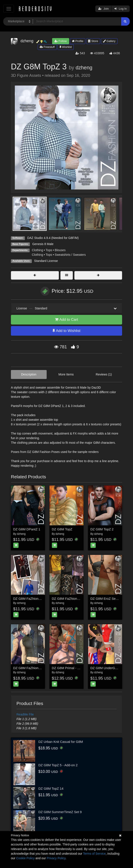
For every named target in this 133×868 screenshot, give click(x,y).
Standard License (46, 261)
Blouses (60, 250)
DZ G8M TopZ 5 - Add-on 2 (58, 765)
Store (93, 41)
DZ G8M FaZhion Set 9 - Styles (36, 599)
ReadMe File (25, 714)
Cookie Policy (25, 858)
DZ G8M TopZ (62, 529)
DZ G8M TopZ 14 (51, 788)
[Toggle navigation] (9, 9)
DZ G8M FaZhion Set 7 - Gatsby (37, 668)
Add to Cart (66, 320)
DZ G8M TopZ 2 (102, 529)
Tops (49, 250)
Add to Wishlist (66, 331)
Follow (61, 41)
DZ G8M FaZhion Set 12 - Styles (76, 599)
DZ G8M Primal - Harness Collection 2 (80, 668)
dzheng (84, 68)
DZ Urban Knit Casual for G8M (61, 742)
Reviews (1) (104, 374)
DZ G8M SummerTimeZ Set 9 (60, 812)
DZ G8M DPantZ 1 (27, 529)
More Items (66, 374)
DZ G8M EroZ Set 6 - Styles (111, 599)
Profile (78, 41)
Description (29, 374)
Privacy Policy (56, 858)
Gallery (109, 41)
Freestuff (47, 47)
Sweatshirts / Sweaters (70, 255)
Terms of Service (94, 854)
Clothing (37, 250)
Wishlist (66, 47)
